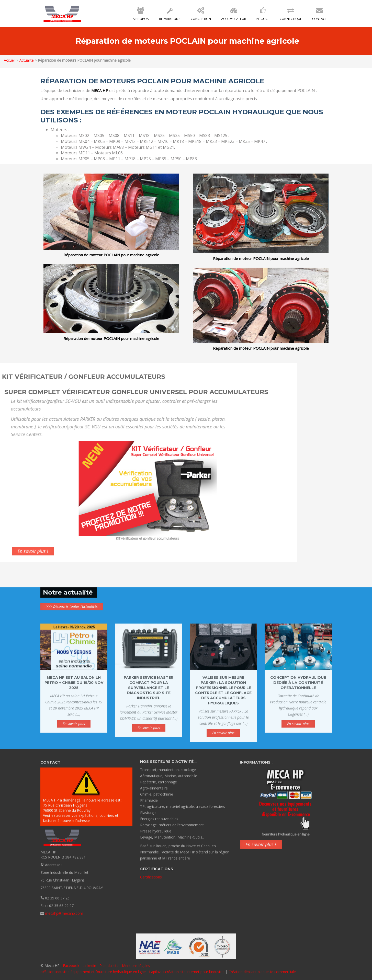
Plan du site (109, 966)
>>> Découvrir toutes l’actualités (72, 606)
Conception (201, 15)
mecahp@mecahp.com (64, 917)
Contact (319, 15)
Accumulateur (234, 15)
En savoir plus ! (261, 848)
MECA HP (63, 14)
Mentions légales (136, 966)
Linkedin (89, 966)
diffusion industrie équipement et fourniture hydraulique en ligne (93, 972)
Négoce (263, 15)
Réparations (170, 15)
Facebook (71, 966)
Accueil (9, 60)
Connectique (291, 15)
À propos (141, 15)
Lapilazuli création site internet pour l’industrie (187, 972)
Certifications (151, 873)
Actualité (26, 60)
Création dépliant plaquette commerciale (262, 972)
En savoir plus (74, 728)
